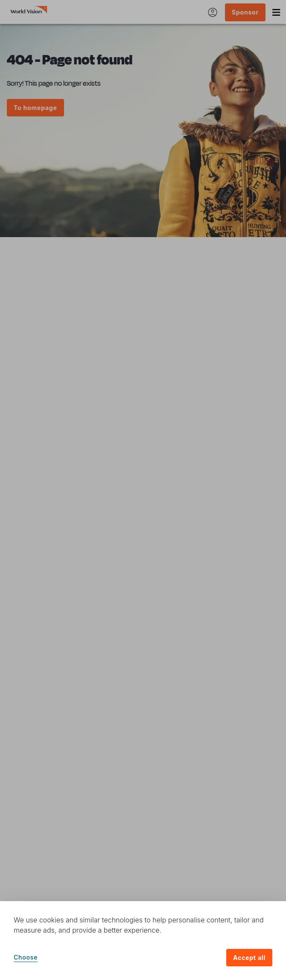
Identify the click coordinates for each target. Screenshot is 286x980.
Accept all (249, 958)
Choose (26, 957)
